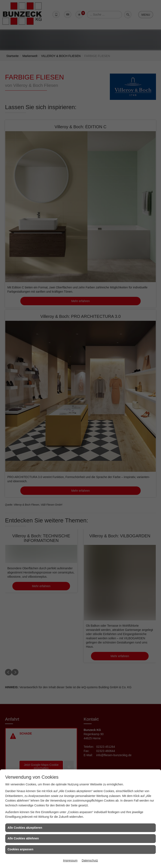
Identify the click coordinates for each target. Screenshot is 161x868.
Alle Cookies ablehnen (23, 838)
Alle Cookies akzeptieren (25, 828)
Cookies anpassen (20, 849)
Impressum (70, 860)
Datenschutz (90, 860)
